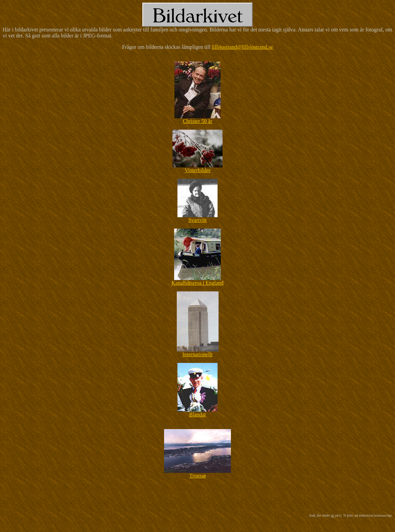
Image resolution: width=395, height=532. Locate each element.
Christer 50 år (197, 121)
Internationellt (198, 354)
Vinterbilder (197, 170)
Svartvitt (197, 220)
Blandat (197, 415)
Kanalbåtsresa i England (197, 283)
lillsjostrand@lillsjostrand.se (242, 47)
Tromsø (197, 476)
